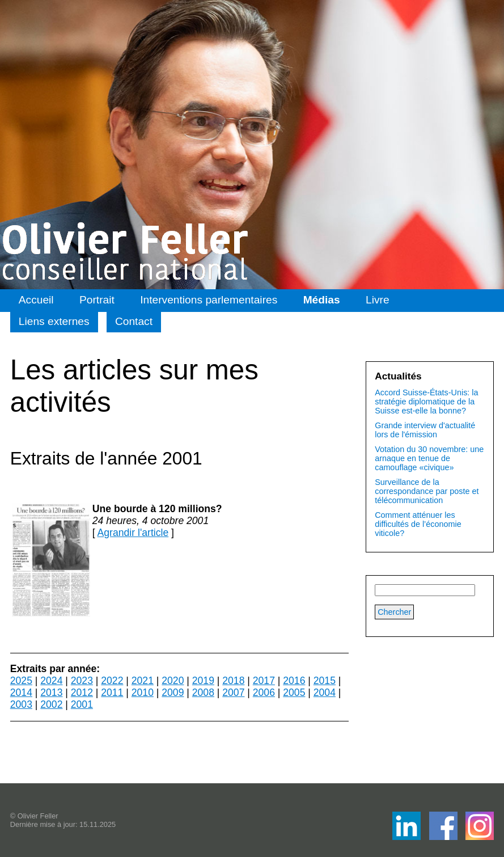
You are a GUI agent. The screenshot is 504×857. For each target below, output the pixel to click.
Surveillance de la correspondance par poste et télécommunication (427, 491)
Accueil (36, 300)
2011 (112, 693)
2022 (112, 681)
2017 (264, 681)
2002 (51, 704)
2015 (325, 681)
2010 (143, 693)
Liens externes (54, 321)
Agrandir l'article (133, 533)
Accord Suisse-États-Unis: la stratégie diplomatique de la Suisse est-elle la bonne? (426, 402)
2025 (21, 681)
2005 (294, 693)
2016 (294, 681)
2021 (143, 681)
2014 (21, 693)
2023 (82, 681)
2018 (233, 681)
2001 (82, 704)
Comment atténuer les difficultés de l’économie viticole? (418, 524)
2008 (203, 693)
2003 (21, 704)
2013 (51, 693)
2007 (233, 693)
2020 (173, 681)
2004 (325, 693)
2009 (173, 693)
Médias (322, 300)
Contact (134, 321)
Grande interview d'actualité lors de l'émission (425, 430)
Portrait (97, 300)
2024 (51, 681)
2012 (82, 693)
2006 (264, 693)
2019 (203, 681)
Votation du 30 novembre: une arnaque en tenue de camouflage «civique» (429, 458)
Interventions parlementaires (209, 300)
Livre (378, 300)
